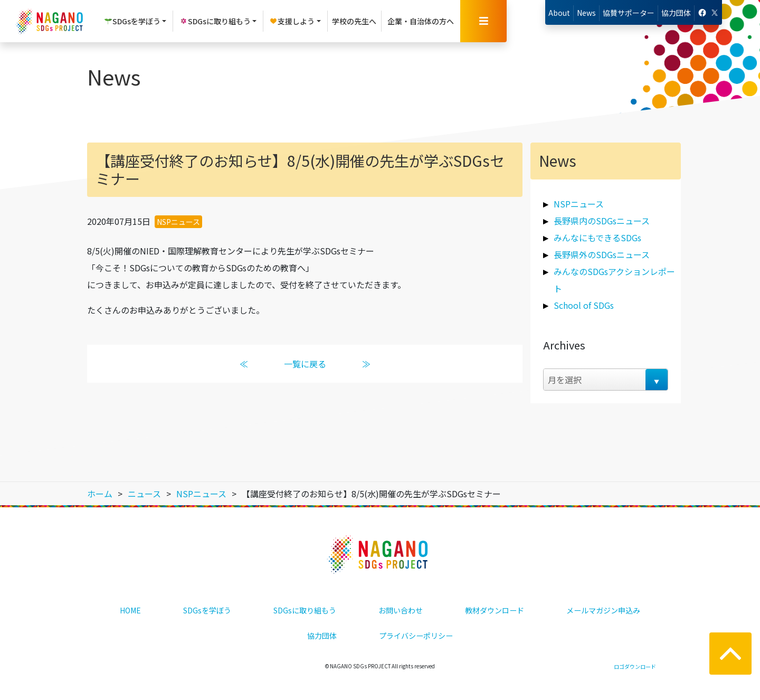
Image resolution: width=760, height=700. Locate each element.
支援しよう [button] (292, 21)
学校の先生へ (354, 21)
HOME (130, 610)
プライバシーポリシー (416, 636)
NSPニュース (178, 222)
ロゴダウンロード (635, 666)
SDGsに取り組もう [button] (215, 21)
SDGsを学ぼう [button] (132, 21)
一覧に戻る (305, 364)
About (559, 13)
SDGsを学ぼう (207, 610)
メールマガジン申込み (603, 610)
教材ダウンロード (495, 610)
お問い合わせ (401, 610)
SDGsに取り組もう (305, 610)
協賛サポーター (629, 13)
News (586, 13)
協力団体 (676, 13)
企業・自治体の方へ (421, 21)
